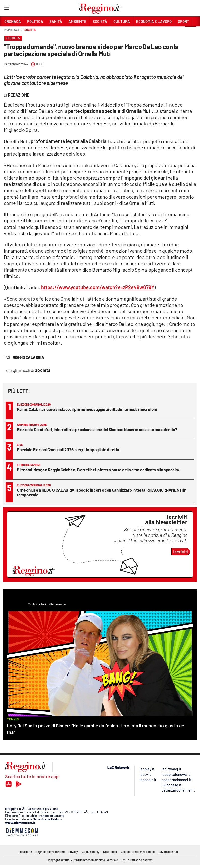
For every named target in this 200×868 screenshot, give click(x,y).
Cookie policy (91, 852)
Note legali (110, 852)
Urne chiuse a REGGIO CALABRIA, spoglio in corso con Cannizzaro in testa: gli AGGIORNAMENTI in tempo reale (102, 492)
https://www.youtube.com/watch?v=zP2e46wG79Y (98, 287)
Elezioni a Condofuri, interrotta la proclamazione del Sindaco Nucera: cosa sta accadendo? (97, 429)
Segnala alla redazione (50, 852)
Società (30, 30)
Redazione (25, 852)
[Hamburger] (7, 9)
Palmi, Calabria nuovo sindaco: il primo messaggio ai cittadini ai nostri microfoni (87, 409)
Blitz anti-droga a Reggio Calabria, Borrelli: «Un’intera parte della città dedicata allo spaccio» (98, 470)
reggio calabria (28, 357)
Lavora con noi (168, 852)
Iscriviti (181, 552)
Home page (12, 30)
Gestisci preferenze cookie (138, 852)
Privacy (73, 852)
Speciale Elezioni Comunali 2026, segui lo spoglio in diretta (68, 449)
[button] (190, 33)
